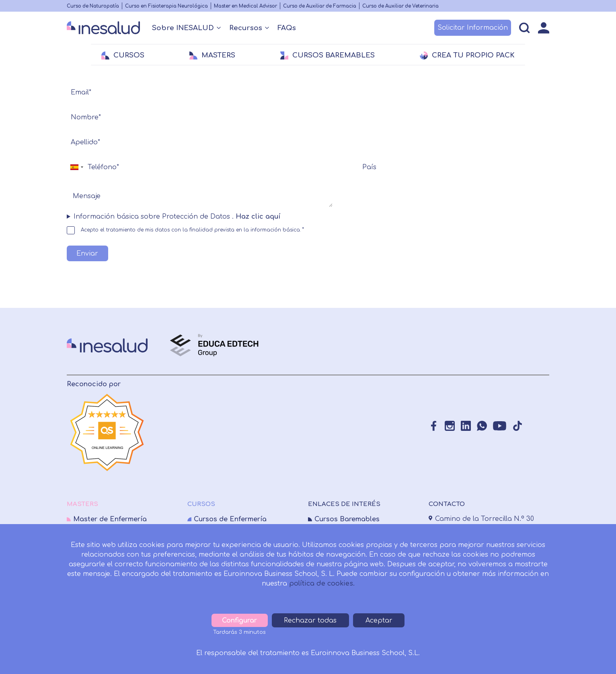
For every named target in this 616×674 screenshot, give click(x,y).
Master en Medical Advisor (245, 6)
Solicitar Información (473, 28)
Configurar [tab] (240, 621)
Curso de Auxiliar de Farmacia (320, 6)
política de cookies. (322, 584)
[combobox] (76, 167)
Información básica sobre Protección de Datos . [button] (178, 217)
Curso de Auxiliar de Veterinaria (400, 6)
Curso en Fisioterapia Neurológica (166, 6)
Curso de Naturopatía (93, 6)
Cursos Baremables (347, 519)
